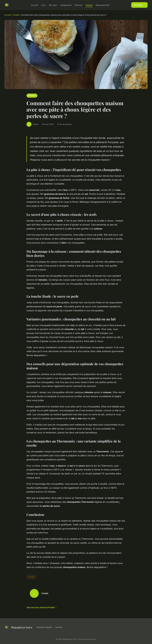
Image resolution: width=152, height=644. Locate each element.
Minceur (79, 5)
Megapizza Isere (18, 627)
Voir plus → (139, 5)
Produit (89, 5)
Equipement (66, 5)
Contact (59, 627)
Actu (43, 5)
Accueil (35, 5)
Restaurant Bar (103, 5)
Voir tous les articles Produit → (42, 607)
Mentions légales (44, 627)
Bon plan (53, 5)
